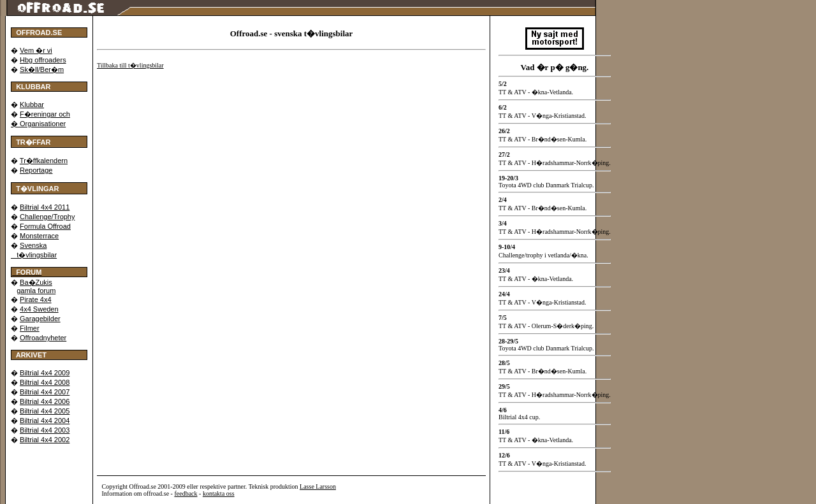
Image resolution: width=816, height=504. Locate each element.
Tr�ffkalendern (44, 161)
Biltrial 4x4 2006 (45, 401)
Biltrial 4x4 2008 (45, 382)
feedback (186, 493)
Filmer (30, 328)
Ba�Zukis (36, 282)
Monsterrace (39, 236)
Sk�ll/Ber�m (42, 69)
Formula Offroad (45, 226)
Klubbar (32, 104)
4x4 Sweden (39, 309)
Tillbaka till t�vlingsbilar (130, 65)
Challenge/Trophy (47, 217)
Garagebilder (40, 319)
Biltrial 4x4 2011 (45, 207)
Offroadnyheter (43, 338)
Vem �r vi (36, 50)
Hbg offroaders (43, 60)
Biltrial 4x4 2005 (45, 411)
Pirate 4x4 (36, 299)
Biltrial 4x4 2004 (45, 421)
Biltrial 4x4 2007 (45, 392)
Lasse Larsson (318, 486)
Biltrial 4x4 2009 (45, 373)
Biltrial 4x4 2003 (45, 430)
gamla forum (36, 291)
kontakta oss (219, 493)
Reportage (36, 170)
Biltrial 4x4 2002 (45, 440)
